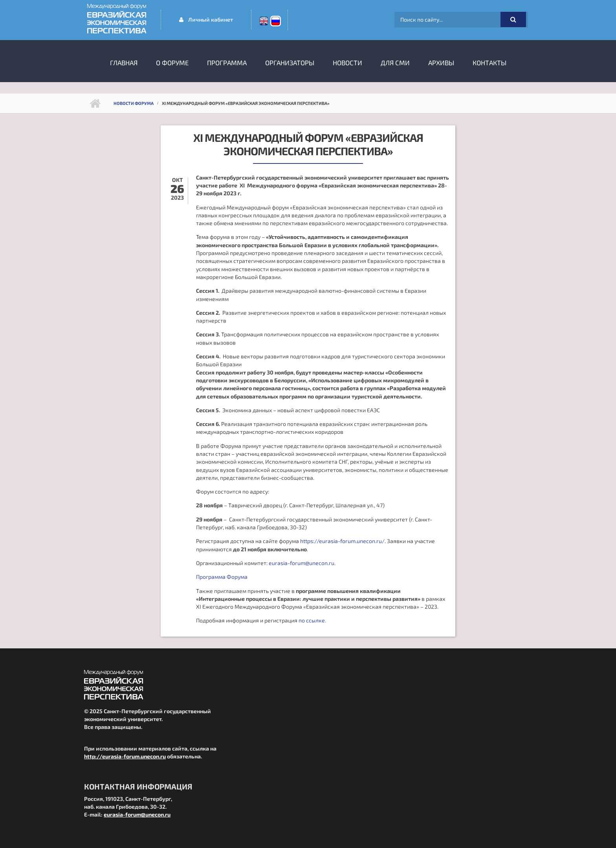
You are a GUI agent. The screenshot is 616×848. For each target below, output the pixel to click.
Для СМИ (395, 62)
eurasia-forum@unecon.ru (302, 563)
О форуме (172, 62)
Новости (347, 62)
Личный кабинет (211, 19)
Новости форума (134, 103)
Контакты (489, 62)
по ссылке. (312, 620)
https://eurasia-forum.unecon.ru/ (342, 541)
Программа (227, 62)
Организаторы (290, 62)
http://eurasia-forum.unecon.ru (125, 756)
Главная (124, 62)
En (264, 21)
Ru (276, 21)
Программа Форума (222, 577)
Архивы (441, 62)
